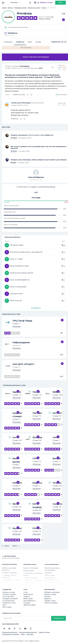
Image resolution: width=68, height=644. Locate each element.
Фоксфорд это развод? (34, 8)
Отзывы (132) (20, 42)
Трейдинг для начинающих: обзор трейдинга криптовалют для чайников (39, 160)
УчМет (56, 438)
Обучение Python (17, 294)
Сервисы (27, 597)
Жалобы (38, 42)
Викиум (57, 459)
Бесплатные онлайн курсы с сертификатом (26, 252)
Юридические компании (54, 583)
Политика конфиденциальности (28, 632)
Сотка (16, 438)
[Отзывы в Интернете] (8, 3)
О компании (8, 42)
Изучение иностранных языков (22, 273)
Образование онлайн (20, 8)
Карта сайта (30, 634)
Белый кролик (16, 460)
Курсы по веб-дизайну (18, 287)
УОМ (35, 459)
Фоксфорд (25, 66)
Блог (4, 605)
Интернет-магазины (9, 573)
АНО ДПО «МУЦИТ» (24, 364)
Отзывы (15, 324)
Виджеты (48, 599)
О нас (26, 592)
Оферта (23, 634)
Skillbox (56, 392)
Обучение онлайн (17, 245)
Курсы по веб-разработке (20, 280)
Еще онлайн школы (26, 48)
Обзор (30, 42)
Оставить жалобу (9, 595)
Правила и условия (44, 632)
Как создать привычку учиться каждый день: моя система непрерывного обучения (39, 148)
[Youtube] (25, 629)
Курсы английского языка (19, 266)
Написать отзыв (9, 592)
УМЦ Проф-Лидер (22, 321)
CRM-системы (50, 575)
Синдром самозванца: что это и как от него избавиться (32, 135)
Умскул (36, 392)
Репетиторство (16, 301)
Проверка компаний (10, 599)
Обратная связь (29, 605)
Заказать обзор (50, 595)
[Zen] (20, 629)
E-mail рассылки (9, 601)
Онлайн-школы (29, 571)
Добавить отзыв (46, 3)
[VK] (9, 629)
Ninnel (16, 504)
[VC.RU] (31, 629)
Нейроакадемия (21, 343)
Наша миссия (28, 595)
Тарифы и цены (50, 601)
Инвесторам (28, 599)
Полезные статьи (9, 603)
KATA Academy (37, 506)
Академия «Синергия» (19, 415)
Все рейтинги (36, 308)
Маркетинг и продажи (33, 580)
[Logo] (8, 17)
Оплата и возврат (51, 603)
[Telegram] (4, 629)
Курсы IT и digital (16, 259)
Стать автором (8, 597)
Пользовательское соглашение (11, 634)
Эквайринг (49, 573)
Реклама (48, 597)
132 (52, 17)
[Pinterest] (15, 629)
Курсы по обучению (31, 568)
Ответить (15, 119)
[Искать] (26, 3)
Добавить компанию (52, 592)
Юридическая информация (10, 632)
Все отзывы (7, 607)
